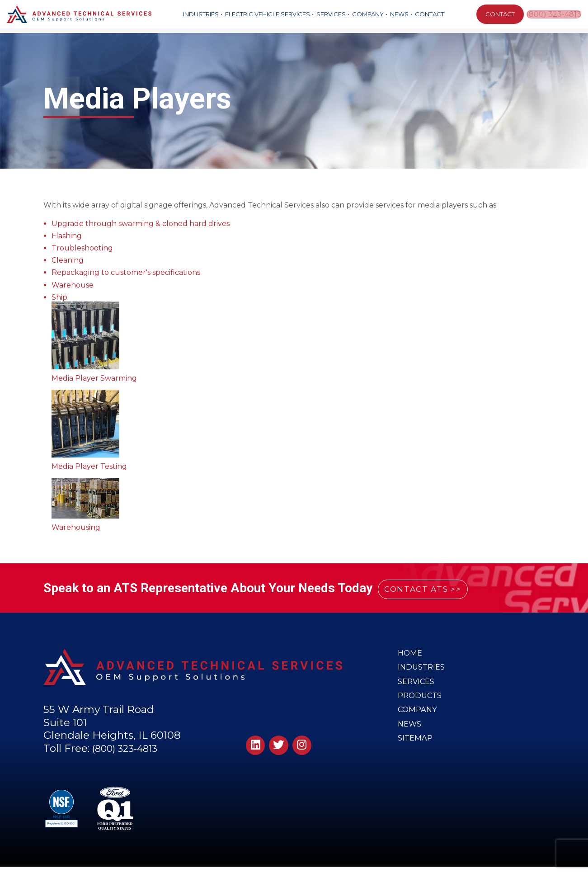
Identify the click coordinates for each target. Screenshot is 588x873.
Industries (200, 14)
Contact (429, 14)
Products (420, 702)
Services (331, 14)
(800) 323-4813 (554, 14)
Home (410, 654)
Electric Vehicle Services (267, 14)
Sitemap (415, 750)
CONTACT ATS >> (434, 588)
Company (367, 14)
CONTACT (498, 14)
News (399, 14)
